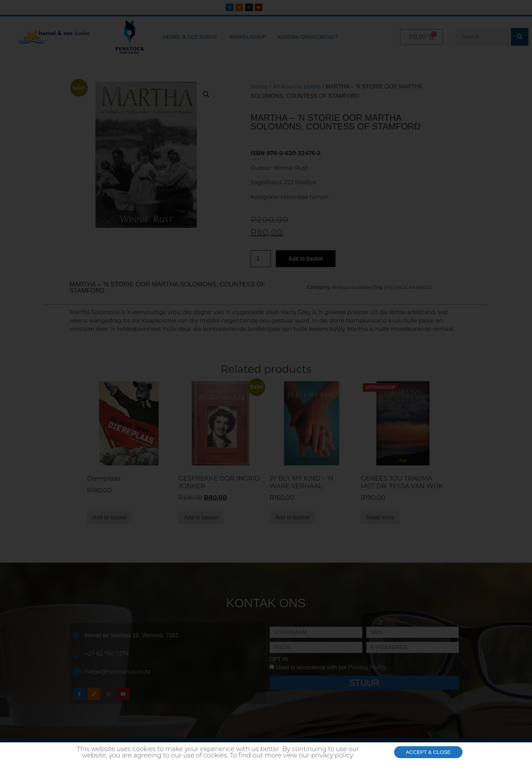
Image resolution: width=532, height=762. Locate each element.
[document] (266, 381)
